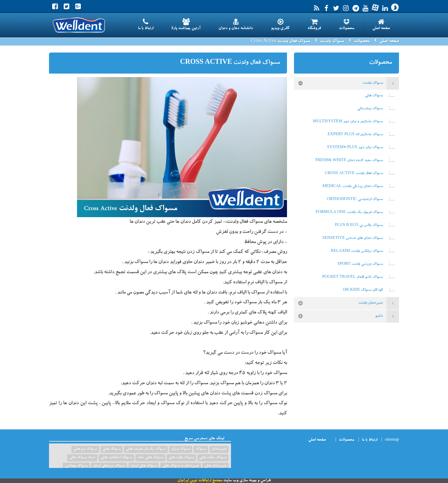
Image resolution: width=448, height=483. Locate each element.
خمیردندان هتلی (215, 466)
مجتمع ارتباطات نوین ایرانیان (200, 481)
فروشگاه (314, 25)
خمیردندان (219, 449)
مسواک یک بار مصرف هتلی (146, 449)
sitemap (392, 440)
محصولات (346, 25)
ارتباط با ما (146, 25)
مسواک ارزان (181, 449)
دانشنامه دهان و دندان (236, 25)
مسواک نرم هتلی (85, 449)
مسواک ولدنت (332, 41)
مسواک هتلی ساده (150, 458)
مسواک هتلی (111, 449)
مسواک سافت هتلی (213, 458)
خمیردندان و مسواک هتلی (181, 466)
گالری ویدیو (280, 25)
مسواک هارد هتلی (181, 458)
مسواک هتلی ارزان (144, 466)
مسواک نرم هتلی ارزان (109, 466)
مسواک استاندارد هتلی (116, 458)
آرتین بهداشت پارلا (186, 25)
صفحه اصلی (381, 25)
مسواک (201, 449)
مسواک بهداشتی (76, 466)
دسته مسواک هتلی (82, 458)
